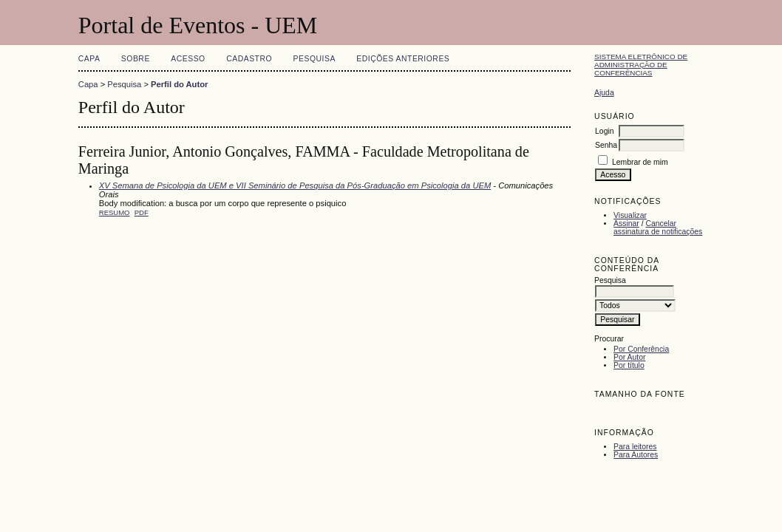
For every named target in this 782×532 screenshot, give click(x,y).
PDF (142, 212)
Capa (89, 59)
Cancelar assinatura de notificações (658, 228)
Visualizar (630, 215)
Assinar (626, 224)
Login (604, 131)
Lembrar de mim (640, 162)
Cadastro (249, 59)
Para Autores (636, 455)
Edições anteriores (403, 59)
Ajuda (604, 93)
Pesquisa (314, 59)
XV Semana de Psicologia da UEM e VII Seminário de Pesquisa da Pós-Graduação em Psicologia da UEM (295, 185)
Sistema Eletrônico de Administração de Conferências (641, 65)
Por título (629, 365)
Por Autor (629, 357)
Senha (606, 145)
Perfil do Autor (179, 84)
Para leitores (635, 447)
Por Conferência (641, 349)
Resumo (115, 212)
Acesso (188, 59)
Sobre (136, 59)
